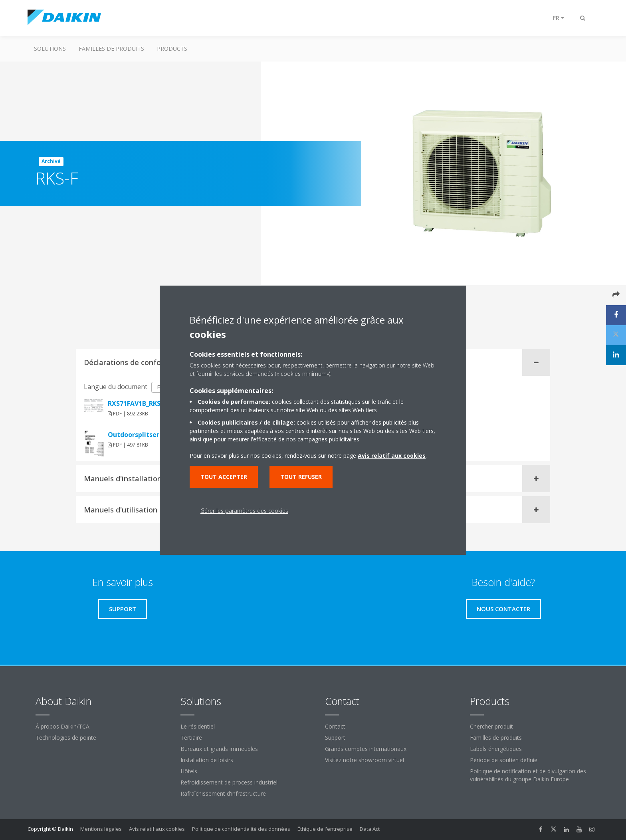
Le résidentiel (198, 726)
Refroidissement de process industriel (229, 782)
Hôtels (189, 771)
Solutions (50, 49)
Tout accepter (224, 477)
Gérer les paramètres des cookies (244, 511)
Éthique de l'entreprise (325, 829)
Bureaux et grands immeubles (219, 749)
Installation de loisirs (207, 760)
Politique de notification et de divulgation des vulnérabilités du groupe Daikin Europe (528, 775)
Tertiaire (191, 738)
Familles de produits (111, 49)
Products (172, 49)
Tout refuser (301, 477)
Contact (335, 726)
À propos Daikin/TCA (62, 726)
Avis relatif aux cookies (157, 829)
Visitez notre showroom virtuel (365, 760)
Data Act (370, 829)
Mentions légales (101, 829)
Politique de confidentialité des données (241, 829)
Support (335, 738)
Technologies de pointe (66, 738)
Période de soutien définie (504, 760)
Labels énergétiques (496, 749)
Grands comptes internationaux (366, 749)
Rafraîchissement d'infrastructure (223, 793)
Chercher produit (491, 726)
